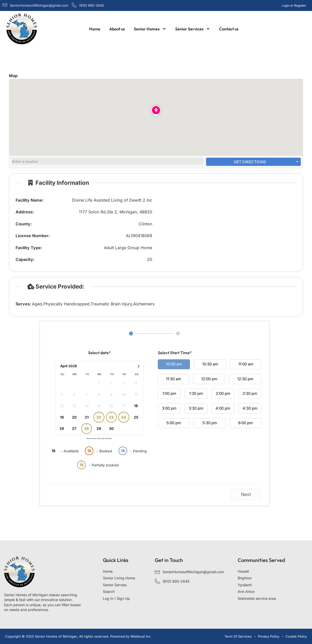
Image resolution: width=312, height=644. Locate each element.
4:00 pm (223, 408)
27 (74, 428)
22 (99, 417)
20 (74, 417)
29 (99, 428)
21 (87, 417)
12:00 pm (209, 379)
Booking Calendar (105, 438)
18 (136, 406)
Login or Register (294, 5)
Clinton (145, 224)
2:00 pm (223, 393)
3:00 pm (169, 408)
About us (117, 29)
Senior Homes (150, 29)
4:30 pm (250, 408)
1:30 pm (196, 393)
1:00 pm (169, 393)
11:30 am (173, 379)
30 (111, 428)
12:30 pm (245, 379)
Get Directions (250, 162)
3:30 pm (196, 408)
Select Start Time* (175, 353)
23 (111, 417)
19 (62, 417)
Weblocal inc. (141, 636)
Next (246, 494)
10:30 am (210, 364)
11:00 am (246, 364)
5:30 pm (210, 423)
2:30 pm (250, 393)
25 (136, 417)
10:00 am (174, 364)
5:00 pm (174, 423)
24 (124, 417)
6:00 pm (245, 423)
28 (87, 428)
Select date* (99, 353)
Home (95, 29)
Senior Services (193, 29)
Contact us (229, 29)
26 (62, 428)
